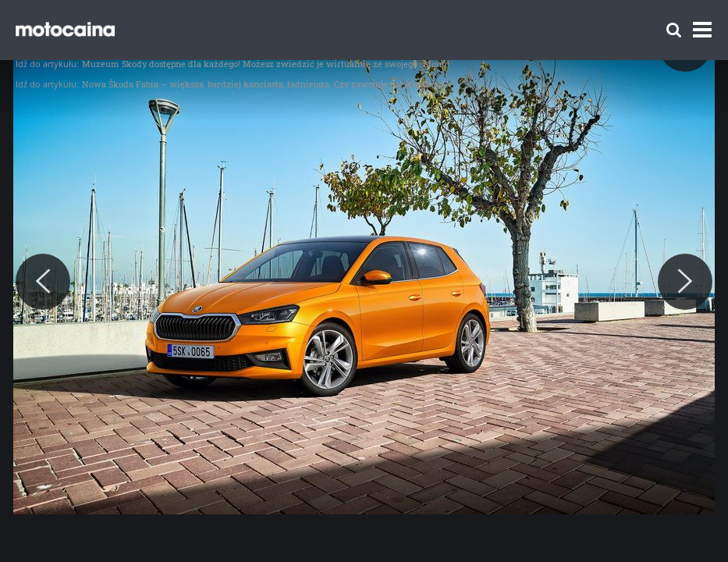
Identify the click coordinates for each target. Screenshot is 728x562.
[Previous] (43, 282)
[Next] (685, 282)
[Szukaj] (674, 30)
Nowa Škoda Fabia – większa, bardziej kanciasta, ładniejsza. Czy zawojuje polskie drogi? (265, 84)
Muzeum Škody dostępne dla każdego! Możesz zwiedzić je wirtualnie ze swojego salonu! (266, 64)
